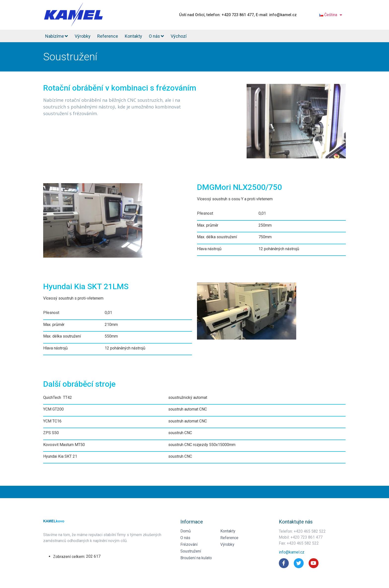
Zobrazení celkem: (70, 557)
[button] (292, 552)
